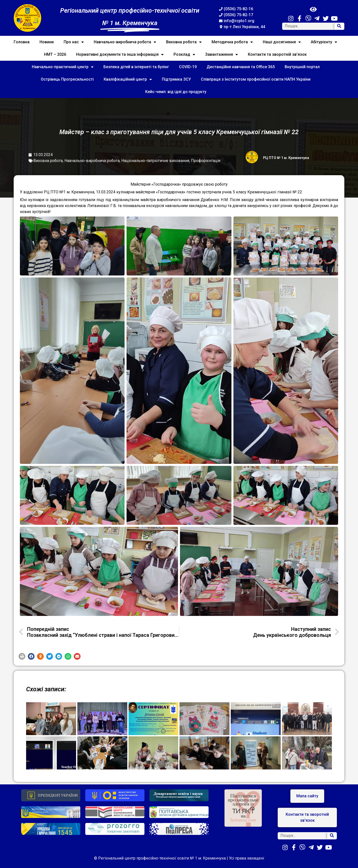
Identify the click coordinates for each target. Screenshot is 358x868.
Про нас (74, 42)
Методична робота (232, 42)
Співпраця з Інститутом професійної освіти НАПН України (256, 79)
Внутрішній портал (302, 67)
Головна (22, 42)
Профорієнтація (206, 161)
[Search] (339, 26)
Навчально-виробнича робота (125, 42)
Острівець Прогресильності (67, 79)
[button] (22, 656)
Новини (47, 42)
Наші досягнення (282, 42)
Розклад (184, 54)
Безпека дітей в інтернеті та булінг (136, 67)
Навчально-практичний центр (63, 67)
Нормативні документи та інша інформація (120, 54)
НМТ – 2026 (55, 54)
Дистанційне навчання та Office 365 (241, 67)
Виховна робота (184, 42)
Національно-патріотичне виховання (155, 161)
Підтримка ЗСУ (176, 79)
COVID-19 (188, 67)
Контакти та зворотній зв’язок (277, 54)
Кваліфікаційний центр (128, 79)
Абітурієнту (324, 42)
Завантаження (222, 54)
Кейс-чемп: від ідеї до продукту (176, 92)
